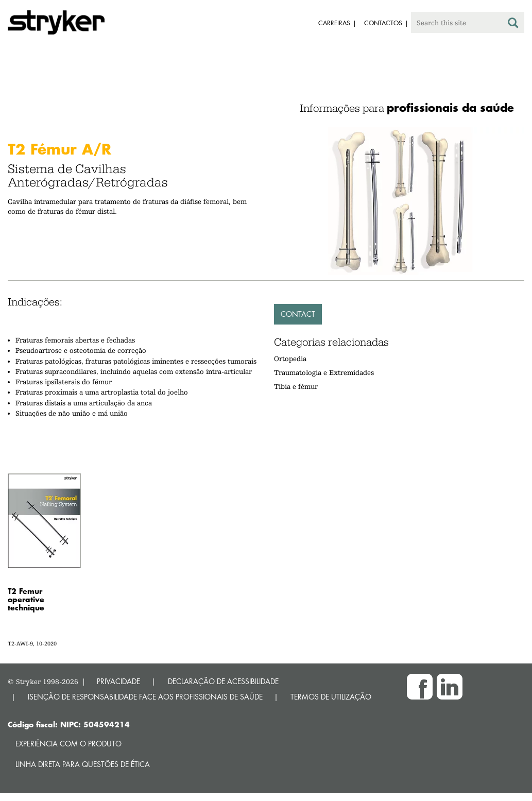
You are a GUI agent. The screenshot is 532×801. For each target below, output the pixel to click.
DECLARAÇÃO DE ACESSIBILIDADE (223, 681)
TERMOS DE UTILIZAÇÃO (331, 697)
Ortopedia (290, 359)
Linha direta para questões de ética (83, 764)
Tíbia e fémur (296, 386)
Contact (298, 314)
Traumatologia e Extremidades (324, 372)
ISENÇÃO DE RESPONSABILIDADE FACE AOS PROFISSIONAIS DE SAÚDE (145, 697)
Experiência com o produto (68, 744)
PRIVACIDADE (118, 681)
